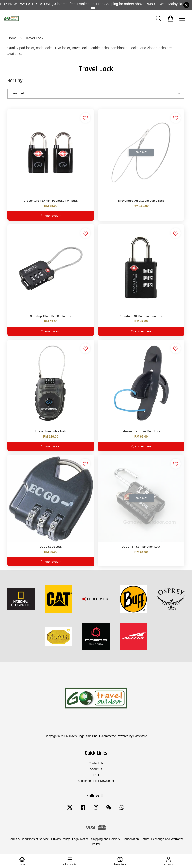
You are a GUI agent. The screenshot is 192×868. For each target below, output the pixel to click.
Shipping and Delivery (106, 839)
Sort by (15, 80)
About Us (96, 769)
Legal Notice (80, 839)
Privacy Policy (60, 839)
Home (12, 38)
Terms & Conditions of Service (29, 839)
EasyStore (140, 736)
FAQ (96, 775)
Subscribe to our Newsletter (96, 781)
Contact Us (96, 763)
